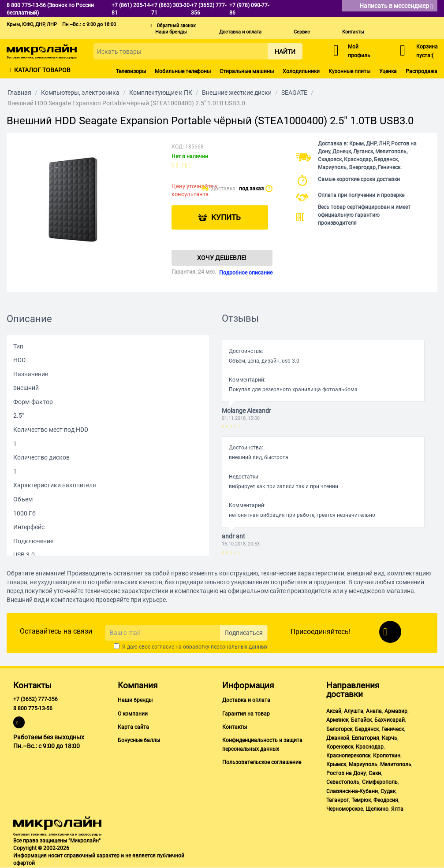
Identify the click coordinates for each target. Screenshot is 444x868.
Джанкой (338, 738)
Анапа (374, 711)
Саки (375, 773)
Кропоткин (387, 756)
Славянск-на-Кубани (352, 791)
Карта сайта (133, 727)
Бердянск (367, 729)
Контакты (353, 32)
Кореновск (340, 747)
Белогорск (339, 729)
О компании (133, 714)
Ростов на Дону (346, 773)
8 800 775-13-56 (33, 708)
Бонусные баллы (139, 740)
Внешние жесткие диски (237, 93)
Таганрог (338, 800)
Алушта (354, 711)
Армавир (396, 711)
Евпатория (366, 738)
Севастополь (343, 782)
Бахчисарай (390, 720)
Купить (226, 218)
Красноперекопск (348, 756)
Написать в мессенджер (396, 6)
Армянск (337, 720)
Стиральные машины (247, 71)
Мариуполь (363, 764)
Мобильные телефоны (183, 71)
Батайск (361, 720)
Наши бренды (171, 32)
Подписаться (244, 633)
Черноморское (345, 809)
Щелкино (377, 809)
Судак (388, 791)
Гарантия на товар (246, 714)
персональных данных (239, 647)
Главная (19, 93)
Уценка (388, 71)
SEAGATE (294, 93)
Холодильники (301, 71)
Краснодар (370, 747)
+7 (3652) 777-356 (35, 699)
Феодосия (386, 800)
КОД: (178, 147)
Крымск (336, 764)
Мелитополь (396, 764)
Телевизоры (131, 71)
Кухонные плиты (349, 71)
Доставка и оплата (240, 32)
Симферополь (380, 782)
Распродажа (422, 71)
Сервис (302, 32)
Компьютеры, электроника (80, 93)
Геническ (393, 729)
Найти (285, 52)
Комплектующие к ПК (161, 93)
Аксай (334, 711)
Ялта (397, 809)
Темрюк (361, 800)
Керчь (390, 738)
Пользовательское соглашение (262, 762)
